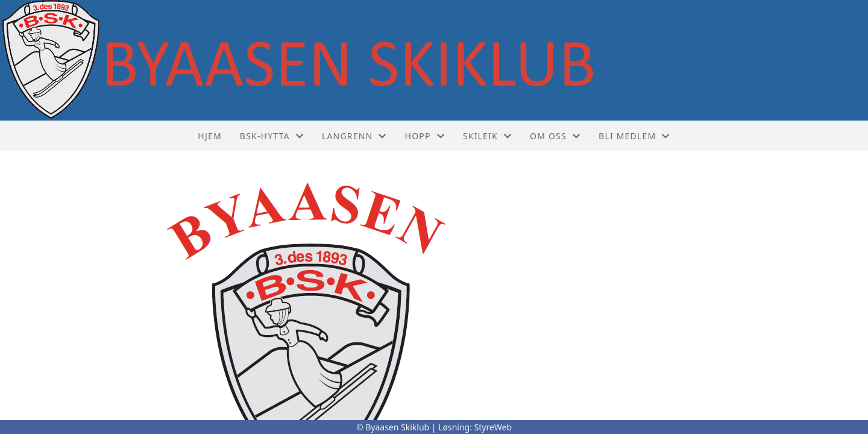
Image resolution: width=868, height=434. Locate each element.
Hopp (425, 136)
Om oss (555, 136)
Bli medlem (634, 136)
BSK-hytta (272, 136)
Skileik (487, 136)
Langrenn (354, 136)
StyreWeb (493, 427)
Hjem (209, 136)
